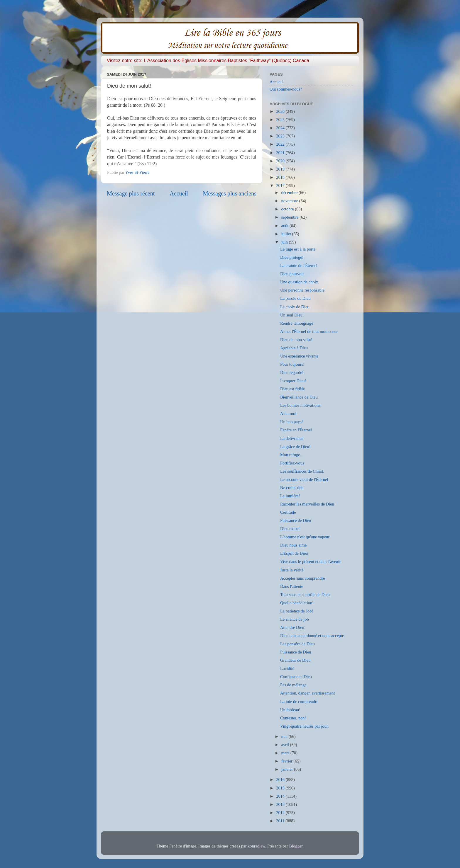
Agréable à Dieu (294, 348)
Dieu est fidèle (292, 389)
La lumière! (290, 496)
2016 (281, 780)
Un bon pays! (292, 422)
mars (286, 753)
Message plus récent (131, 193)
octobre (288, 209)
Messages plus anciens (230, 193)
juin (285, 242)
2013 (281, 804)
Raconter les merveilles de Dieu (307, 504)
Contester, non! (293, 718)
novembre (290, 201)
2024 (281, 128)
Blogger (296, 846)
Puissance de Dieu (296, 520)
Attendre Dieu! (293, 627)
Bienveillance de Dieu (299, 397)
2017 (281, 185)
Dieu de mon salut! (296, 340)
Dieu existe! (290, 529)
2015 (281, 788)
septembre (291, 217)
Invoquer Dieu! (293, 381)
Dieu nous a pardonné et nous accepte (312, 636)
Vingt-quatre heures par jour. (304, 726)
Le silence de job (295, 619)
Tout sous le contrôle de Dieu (305, 595)
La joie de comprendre (299, 702)
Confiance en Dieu (296, 677)
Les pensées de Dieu (297, 644)
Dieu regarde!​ (292, 372)
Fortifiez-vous (292, 463)
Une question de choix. (300, 282)
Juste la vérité (292, 570)
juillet (287, 234)
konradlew (256, 846)
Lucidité (287, 668)
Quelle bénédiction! (297, 603)
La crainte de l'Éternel (299, 265)
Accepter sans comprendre (303, 578)
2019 (281, 169)
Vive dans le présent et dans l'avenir (310, 561)
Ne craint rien (292, 488)
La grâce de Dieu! (295, 447)
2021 (281, 153)
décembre (290, 193)
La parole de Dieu (295, 298)
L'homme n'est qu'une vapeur (305, 537)
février (287, 761)
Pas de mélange (293, 685)
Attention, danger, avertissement (307, 693)
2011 (281, 821)
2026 (281, 111)
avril (286, 745)
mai (285, 736)
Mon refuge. (291, 455)
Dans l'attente (292, 586)
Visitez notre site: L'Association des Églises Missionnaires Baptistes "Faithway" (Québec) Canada (208, 61)
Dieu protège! (292, 257)
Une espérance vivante (299, 356)
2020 (281, 161)
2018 (281, 177)
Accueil (179, 193)
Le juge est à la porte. (298, 249)
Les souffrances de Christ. (302, 471)
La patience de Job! (297, 611)
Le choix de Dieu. (295, 307)
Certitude (288, 512)
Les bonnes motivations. (301, 405)
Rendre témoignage (297, 323)
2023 (281, 136)
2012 (281, 813)
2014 (281, 796)
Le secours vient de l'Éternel (304, 479)
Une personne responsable (302, 290)
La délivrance (292, 438)
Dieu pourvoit (292, 274)
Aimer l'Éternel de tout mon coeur (309, 331)
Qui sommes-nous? (286, 89)
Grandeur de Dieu (295, 660)
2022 (281, 144)
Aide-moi (288, 413)
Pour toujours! (292, 364)
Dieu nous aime (293, 545)
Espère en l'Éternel (296, 430)
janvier (288, 769)
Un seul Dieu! (292, 315)
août (285, 226)
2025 (281, 120)
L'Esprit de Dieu (294, 553)
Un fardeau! (290, 710)
